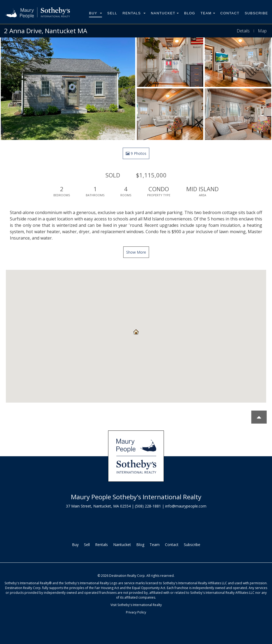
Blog (190, 13)
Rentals (134, 13)
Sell (112, 13)
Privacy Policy (136, 612)
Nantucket (165, 13)
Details (243, 31)
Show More (136, 252)
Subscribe (256, 13)
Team (208, 13)
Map (262, 31)
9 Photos (136, 153)
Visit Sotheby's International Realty (136, 605)
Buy (95, 13)
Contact (230, 13)
